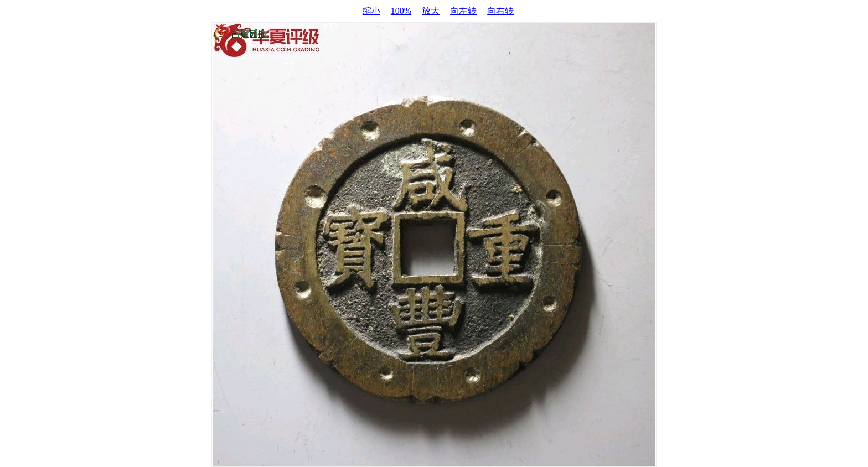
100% (401, 11)
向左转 (463, 11)
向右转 (500, 11)
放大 (431, 11)
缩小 (371, 11)
